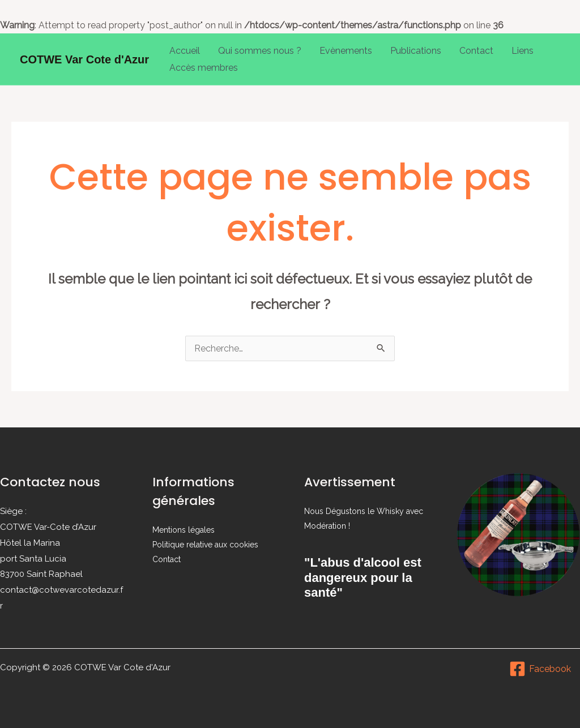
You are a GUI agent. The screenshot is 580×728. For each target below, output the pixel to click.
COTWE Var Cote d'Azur (84, 59)
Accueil (185, 51)
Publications (416, 51)
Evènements (346, 51)
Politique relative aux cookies (205, 545)
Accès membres (204, 68)
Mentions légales (184, 530)
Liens (523, 51)
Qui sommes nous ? (260, 51)
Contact (476, 51)
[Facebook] (540, 669)
